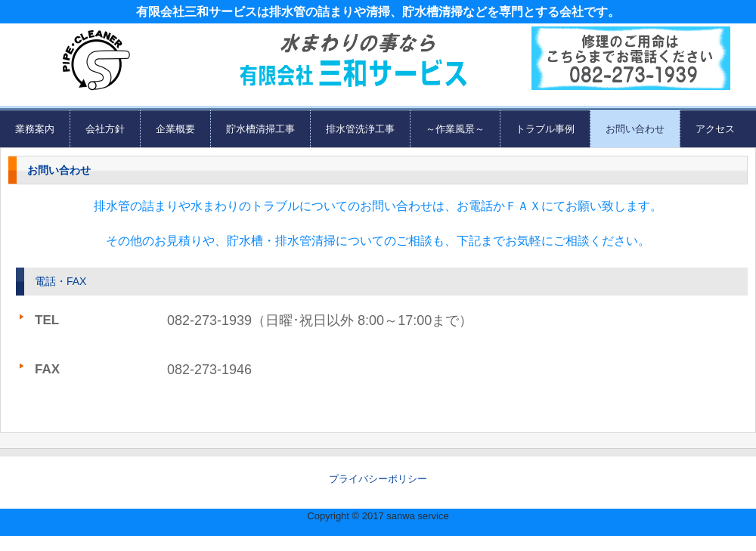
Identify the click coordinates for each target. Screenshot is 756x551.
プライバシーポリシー (378, 479)
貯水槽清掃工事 (260, 129)
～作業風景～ (455, 129)
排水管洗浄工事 (360, 129)
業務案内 (35, 129)
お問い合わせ (635, 129)
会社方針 (105, 129)
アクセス (715, 129)
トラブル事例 (545, 129)
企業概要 (175, 129)
